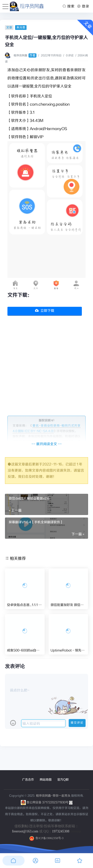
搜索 (69, 6)
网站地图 (46, 780)
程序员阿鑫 (25, 56)
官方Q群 (63, 780)
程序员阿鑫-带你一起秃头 (53, 796)
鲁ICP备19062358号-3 (46, 838)
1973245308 (61, 831)
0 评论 (70, 56)
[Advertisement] (46, 369)
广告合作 (28, 780)
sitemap (76, 831)
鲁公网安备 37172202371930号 (49, 802)
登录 (83, 6)
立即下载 (45, 311)
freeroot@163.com (25, 831)
